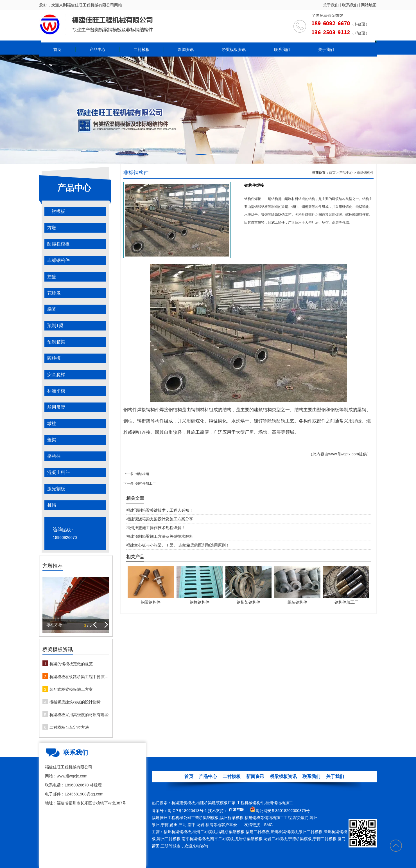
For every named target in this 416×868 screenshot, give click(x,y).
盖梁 (52, 440)
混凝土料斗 (58, 472)
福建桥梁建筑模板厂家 (216, 803)
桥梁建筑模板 (183, 803)
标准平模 (56, 391)
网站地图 (369, 5)
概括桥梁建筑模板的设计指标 (75, 702)
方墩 (52, 228)
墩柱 (52, 423)
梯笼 (52, 309)
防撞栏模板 (58, 244)
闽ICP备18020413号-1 (187, 811)
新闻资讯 (186, 50)
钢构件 (130, 410)
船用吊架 (56, 407)
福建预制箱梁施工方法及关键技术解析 (160, 536)
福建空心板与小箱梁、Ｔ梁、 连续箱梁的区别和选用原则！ (178, 545)
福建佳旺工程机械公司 (171, 818)
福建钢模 (252, 818)
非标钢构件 (58, 260)
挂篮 (52, 277)
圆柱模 (54, 358)
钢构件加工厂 (146, 484)
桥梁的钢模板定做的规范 (71, 664)
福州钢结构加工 (279, 803)
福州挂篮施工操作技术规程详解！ (156, 528)
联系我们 (350, 5)
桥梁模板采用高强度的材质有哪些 (79, 715)
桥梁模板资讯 (234, 50)
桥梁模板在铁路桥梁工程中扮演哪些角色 (79, 677)
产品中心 (98, 50)
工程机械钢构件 (250, 803)
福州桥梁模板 (232, 818)
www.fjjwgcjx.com (344, 454)
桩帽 (52, 505)
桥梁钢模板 (209, 818)
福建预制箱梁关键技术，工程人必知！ (160, 510)
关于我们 (331, 5)
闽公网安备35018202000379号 (283, 811)
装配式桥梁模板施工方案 (71, 689)
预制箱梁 (56, 342)
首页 (57, 50)
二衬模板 (142, 50)
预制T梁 (55, 326)
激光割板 (56, 489)
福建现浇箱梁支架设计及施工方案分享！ (162, 519)
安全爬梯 (56, 375)
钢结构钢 (142, 474)
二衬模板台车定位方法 (69, 727)
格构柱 (54, 456)
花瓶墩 (54, 293)
